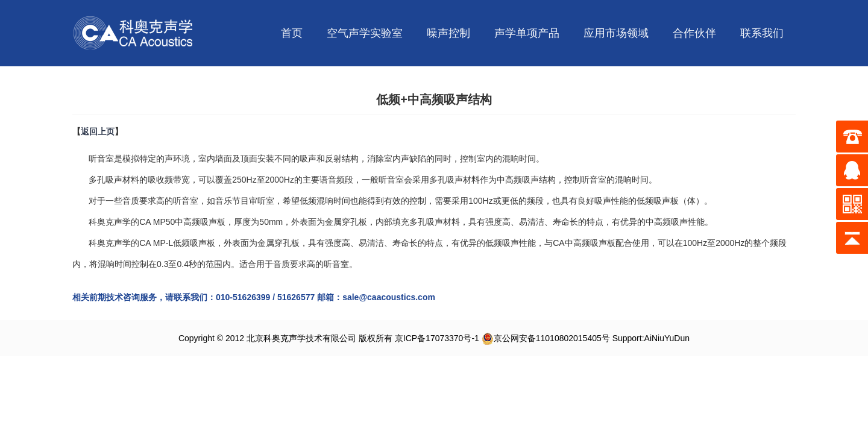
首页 (292, 33)
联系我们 (762, 33)
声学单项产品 (527, 33)
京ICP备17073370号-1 (437, 338)
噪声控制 (448, 33)
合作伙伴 (694, 33)
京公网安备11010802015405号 (546, 338)
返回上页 (98, 131)
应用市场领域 (616, 33)
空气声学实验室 (365, 33)
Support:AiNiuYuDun (651, 338)
